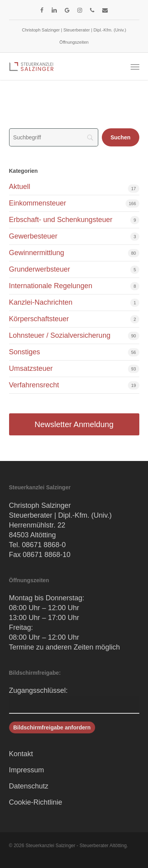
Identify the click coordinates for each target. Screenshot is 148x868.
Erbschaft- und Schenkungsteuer (61, 220)
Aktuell (20, 187)
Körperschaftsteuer (39, 319)
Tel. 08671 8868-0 (37, 545)
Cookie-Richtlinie (36, 802)
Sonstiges (25, 352)
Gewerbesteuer (33, 236)
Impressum (27, 770)
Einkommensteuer (38, 203)
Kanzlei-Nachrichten (41, 302)
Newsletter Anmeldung (74, 424)
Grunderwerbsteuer (40, 269)
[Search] (54, 137)
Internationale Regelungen (51, 286)
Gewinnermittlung (37, 253)
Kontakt (21, 754)
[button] (135, 67)
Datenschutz (29, 786)
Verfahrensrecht (34, 385)
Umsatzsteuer (31, 368)
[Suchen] (121, 137)
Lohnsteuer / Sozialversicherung (60, 335)
